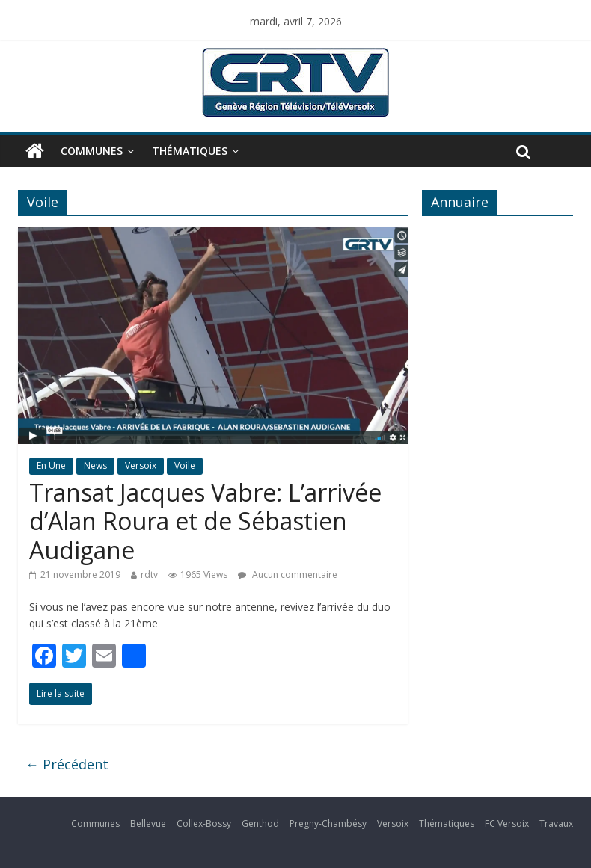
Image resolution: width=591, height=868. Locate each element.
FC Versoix (507, 824)
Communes (92, 151)
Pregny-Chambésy (328, 824)
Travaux (556, 824)
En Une (51, 465)
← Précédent (67, 764)
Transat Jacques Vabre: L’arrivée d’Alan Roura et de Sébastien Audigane (205, 521)
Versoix (141, 465)
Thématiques (190, 151)
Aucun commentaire (288, 575)
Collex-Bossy (204, 824)
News (95, 465)
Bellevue (148, 824)
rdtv (149, 575)
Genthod (260, 824)
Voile (185, 465)
